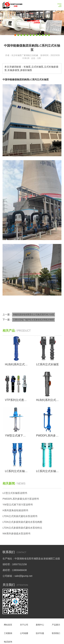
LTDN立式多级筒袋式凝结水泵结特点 (22, 528)
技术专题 (40, 631)
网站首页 (8, 623)
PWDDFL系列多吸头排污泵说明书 (21, 499)
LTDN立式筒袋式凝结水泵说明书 (20, 516)
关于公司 (24, 623)
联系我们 (56, 631)
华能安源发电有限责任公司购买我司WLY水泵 (34, 315)
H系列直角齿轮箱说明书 (15, 510)
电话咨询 (8, 640)
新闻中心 (40, 623)
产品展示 (56, 623)
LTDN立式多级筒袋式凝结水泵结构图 (22, 522)
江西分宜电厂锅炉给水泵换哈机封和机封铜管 (33, 320)
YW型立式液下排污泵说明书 (18, 505)
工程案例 (8, 631)
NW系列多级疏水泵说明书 (16, 534)
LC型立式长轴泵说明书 (15, 493)
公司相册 (24, 631)
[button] (15, 35)
